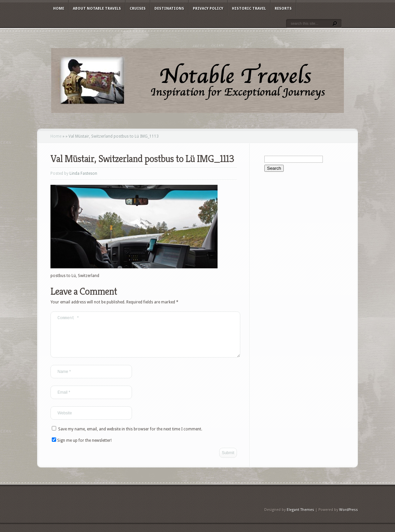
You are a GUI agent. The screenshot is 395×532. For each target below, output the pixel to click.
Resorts (283, 9)
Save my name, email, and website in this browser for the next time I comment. (130, 437)
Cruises (138, 9)
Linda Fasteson (83, 173)
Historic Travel (249, 9)
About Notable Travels (97, 9)
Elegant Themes (300, 518)
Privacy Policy (208, 9)
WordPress (349, 518)
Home (59, 9)
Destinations (169, 9)
